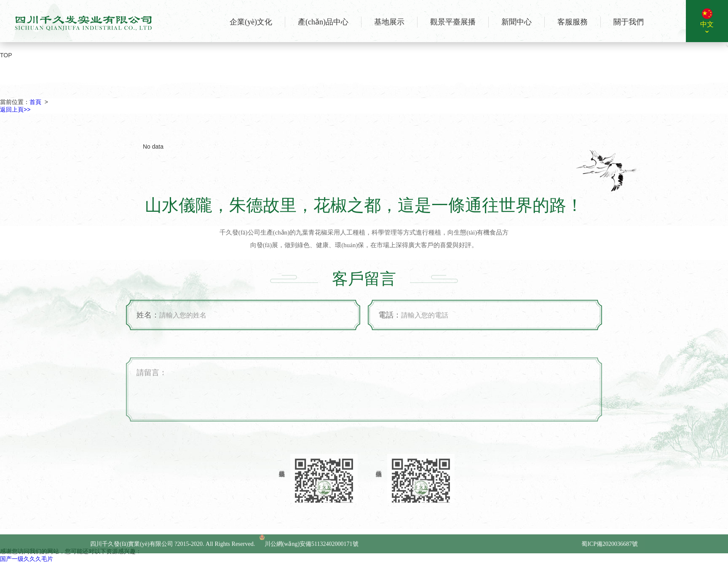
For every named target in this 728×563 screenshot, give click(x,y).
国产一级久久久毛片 (27, 559)
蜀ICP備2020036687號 (610, 548)
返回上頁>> (15, 109)
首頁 (35, 102)
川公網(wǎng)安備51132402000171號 (309, 548)
